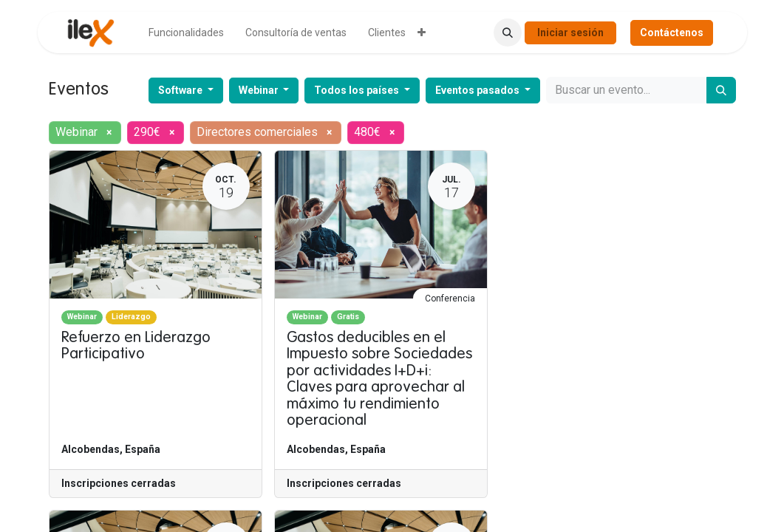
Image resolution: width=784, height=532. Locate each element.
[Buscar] (721, 90)
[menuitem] (186, 33)
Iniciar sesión (570, 33)
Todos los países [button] (358, 90)
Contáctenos (672, 33)
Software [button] (181, 90)
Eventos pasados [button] (478, 90)
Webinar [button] (260, 90)
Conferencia (450, 299)
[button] (508, 33)
